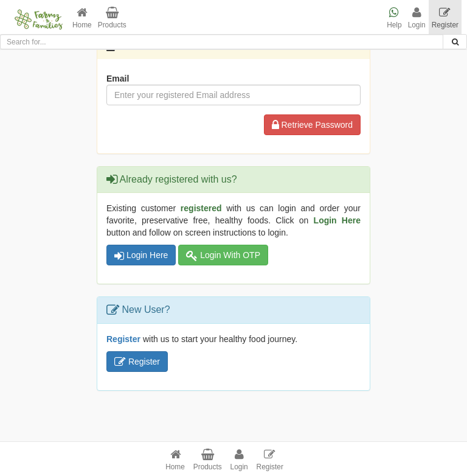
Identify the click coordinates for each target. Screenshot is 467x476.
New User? (138, 310)
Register (137, 362)
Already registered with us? (172, 179)
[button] (82, 17)
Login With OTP (223, 255)
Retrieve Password (312, 125)
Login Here (141, 255)
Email (118, 79)
